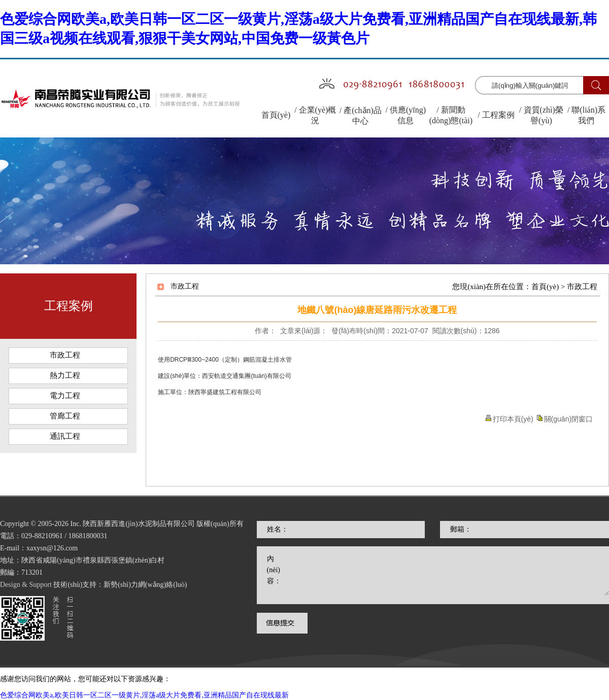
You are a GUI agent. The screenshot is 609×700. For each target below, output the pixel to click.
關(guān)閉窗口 (568, 419)
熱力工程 (65, 375)
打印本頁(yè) (513, 419)
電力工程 (65, 396)
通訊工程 (65, 436)
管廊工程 (65, 416)
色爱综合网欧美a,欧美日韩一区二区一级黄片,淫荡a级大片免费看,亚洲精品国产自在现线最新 (144, 695)
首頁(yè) (545, 287)
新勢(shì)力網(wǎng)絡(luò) (145, 597)
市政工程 (65, 355)
